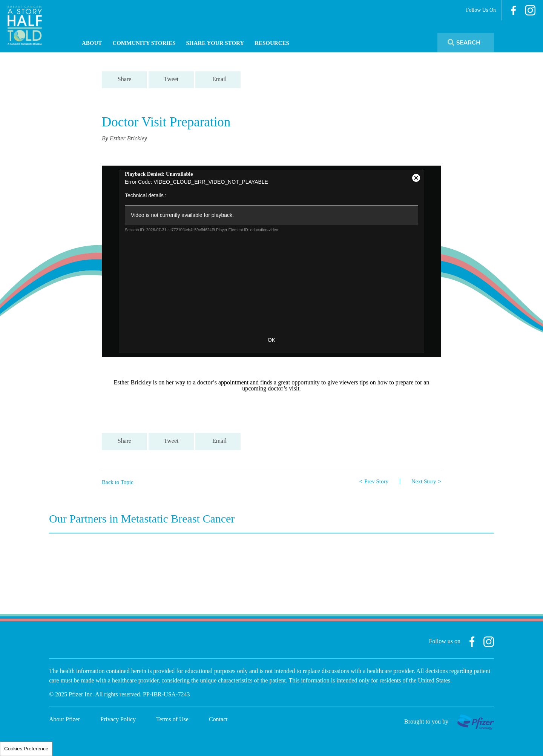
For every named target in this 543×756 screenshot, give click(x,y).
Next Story (424, 481)
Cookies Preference (26, 749)
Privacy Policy (118, 719)
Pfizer (476, 722)
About (92, 43)
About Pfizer (64, 719)
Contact (218, 719)
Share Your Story (215, 43)
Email (219, 79)
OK (271, 340)
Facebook (513, 10)
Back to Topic (118, 482)
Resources (272, 43)
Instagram (530, 10)
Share (124, 79)
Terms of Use (172, 719)
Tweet (171, 79)
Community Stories (144, 43)
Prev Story (376, 481)
